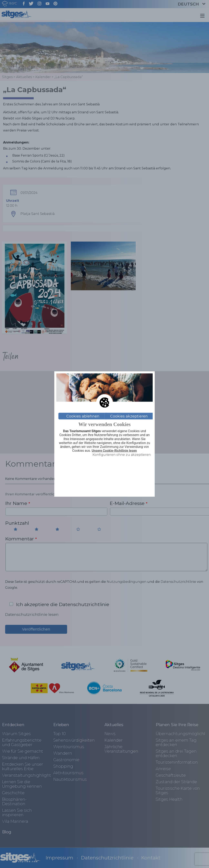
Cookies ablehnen (83, 416)
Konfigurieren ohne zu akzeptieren (122, 455)
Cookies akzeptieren (129, 416)
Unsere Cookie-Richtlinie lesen (114, 451)
